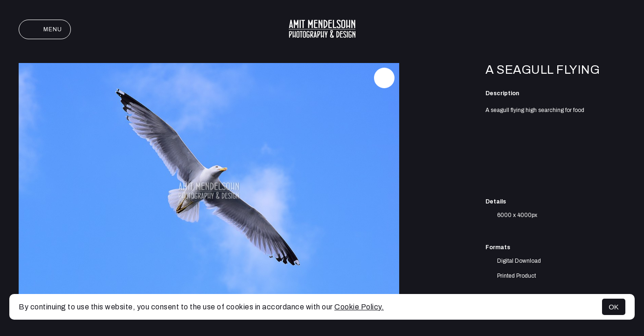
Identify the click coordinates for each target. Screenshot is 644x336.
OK (614, 307)
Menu (45, 29)
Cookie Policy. (359, 307)
